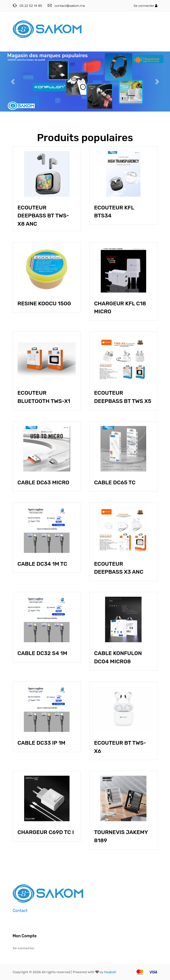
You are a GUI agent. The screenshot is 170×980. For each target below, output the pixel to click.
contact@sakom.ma (70, 6)
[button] (13, 82)
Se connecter (145, 6)
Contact (20, 911)
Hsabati (110, 972)
